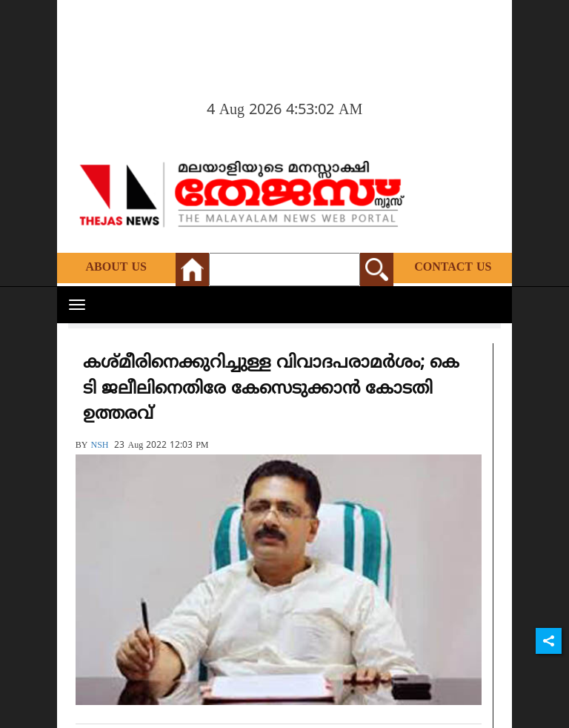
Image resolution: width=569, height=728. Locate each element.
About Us (116, 268)
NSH (99, 446)
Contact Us (453, 268)
